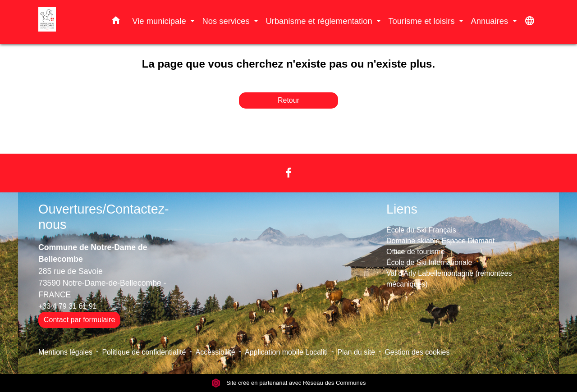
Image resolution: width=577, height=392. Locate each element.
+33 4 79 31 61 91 (67, 306)
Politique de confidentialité (144, 352)
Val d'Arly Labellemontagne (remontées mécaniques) (449, 279)
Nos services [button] (227, 21)
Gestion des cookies (417, 352)
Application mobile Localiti (286, 352)
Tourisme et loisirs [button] (422, 21)
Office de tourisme (416, 252)
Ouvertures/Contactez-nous (104, 217)
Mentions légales (65, 352)
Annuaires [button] (490, 21)
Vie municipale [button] (160, 21)
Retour (288, 100)
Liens (402, 209)
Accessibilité (215, 352)
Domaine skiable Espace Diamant (440, 241)
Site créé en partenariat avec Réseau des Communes (289, 383)
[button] (116, 22)
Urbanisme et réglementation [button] (320, 21)
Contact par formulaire (79, 320)
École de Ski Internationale (429, 262)
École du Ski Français (421, 230)
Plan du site (356, 352)
